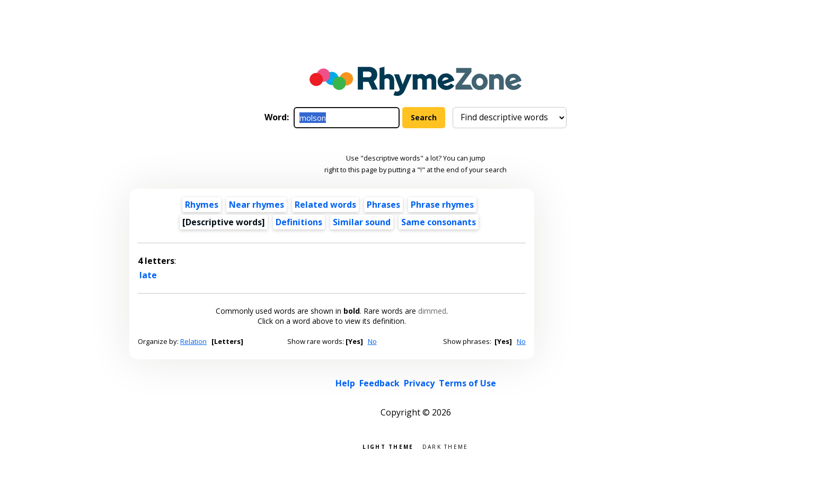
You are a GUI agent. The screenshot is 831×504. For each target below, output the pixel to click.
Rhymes (202, 205)
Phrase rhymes (442, 205)
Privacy (419, 383)
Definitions (299, 222)
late (148, 275)
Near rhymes (257, 205)
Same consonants (439, 222)
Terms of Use (467, 383)
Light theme (388, 446)
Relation (193, 341)
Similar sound (362, 222)
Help (345, 383)
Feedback (379, 383)
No (372, 341)
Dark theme (445, 446)
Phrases (383, 205)
